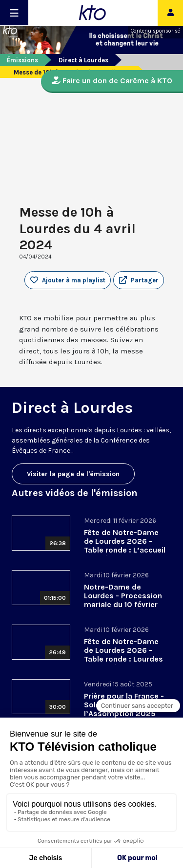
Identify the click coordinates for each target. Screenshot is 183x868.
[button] (139, 280)
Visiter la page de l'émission (73, 474)
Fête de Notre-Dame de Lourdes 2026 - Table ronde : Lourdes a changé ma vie (123, 655)
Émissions (22, 60)
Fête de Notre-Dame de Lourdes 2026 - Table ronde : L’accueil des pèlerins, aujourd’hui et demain (125, 550)
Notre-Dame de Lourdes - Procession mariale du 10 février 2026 (123, 600)
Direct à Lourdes (83, 60)
